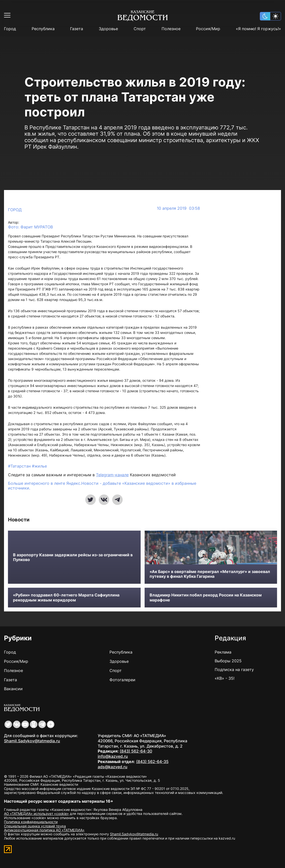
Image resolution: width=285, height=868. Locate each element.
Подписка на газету (234, 670)
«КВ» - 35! (225, 678)
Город (10, 29)
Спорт (140, 29)
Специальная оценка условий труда (35, 826)
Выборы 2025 (228, 661)
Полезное (171, 29)
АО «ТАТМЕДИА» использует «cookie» (36, 814)
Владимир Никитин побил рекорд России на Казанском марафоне (206, 597)
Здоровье (108, 29)
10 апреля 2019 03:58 (178, 208)
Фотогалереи (122, 680)
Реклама (223, 652)
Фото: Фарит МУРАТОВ (30, 227)
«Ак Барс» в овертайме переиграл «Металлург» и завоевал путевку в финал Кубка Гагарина (210, 574)
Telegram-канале (112, 475)
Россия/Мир (208, 29)
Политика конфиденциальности (31, 822)
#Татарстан (20, 466)
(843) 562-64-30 (136, 751)
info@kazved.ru (113, 756)
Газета (77, 29)
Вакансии (13, 689)
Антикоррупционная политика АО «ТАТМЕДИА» (44, 830)
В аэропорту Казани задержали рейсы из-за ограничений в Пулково (73, 557)
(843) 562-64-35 (152, 762)
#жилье (39, 466)
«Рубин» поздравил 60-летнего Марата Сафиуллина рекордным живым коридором (66, 597)
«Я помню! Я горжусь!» (258, 29)
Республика (43, 29)
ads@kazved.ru (113, 767)
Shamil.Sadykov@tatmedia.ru (32, 741)
